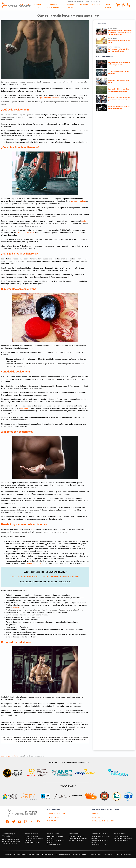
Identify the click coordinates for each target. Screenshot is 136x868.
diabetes (16, 608)
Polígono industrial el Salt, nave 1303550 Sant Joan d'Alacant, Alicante (56, 840)
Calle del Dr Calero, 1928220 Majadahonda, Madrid (79, 838)
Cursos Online (71, 6)
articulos (15, 756)
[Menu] (118, 5)
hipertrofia (24, 408)
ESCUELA (96, 814)
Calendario (84, 5)
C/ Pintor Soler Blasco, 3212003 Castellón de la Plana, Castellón (34, 839)
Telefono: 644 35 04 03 (54, 845)
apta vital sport (6, 756)
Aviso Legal (108, 854)
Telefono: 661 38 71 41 (121, 841)
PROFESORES (97, 817)
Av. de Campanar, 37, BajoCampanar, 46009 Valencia (11, 840)
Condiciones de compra (123, 854)
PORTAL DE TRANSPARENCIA (103, 821)
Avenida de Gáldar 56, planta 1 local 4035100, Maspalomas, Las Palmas (101, 840)
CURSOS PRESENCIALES (56, 814)
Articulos (96, 5)
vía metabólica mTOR (26, 233)
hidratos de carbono (79, 201)
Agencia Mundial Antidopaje (49, 98)
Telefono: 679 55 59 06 (99, 845)
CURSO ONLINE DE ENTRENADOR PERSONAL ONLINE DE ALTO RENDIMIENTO (45, 577)
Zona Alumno (108, 6)
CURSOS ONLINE (53, 817)
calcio (83, 221)
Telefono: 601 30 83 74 (10, 843)
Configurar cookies (95, 854)
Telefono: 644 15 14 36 (32, 843)
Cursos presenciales (53, 6)
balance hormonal (34, 563)
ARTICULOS (51, 821)
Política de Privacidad (63, 854)
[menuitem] (38, 6)
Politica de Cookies (80, 854)
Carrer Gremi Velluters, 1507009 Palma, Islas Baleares (123, 838)
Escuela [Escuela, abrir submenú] (38, 6)
